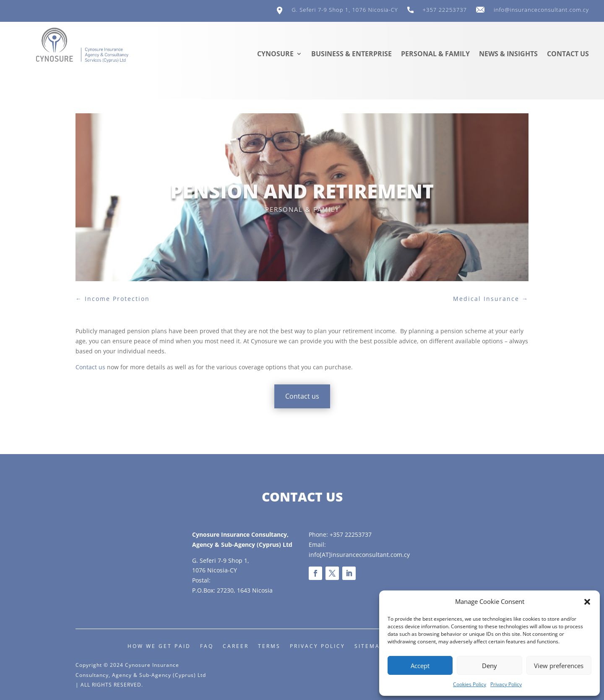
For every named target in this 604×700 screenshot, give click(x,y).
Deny (489, 666)
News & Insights (508, 55)
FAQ (207, 646)
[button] (587, 602)
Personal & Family (435, 55)
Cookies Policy (470, 684)
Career (236, 646)
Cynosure (275, 55)
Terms (269, 646)
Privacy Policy (506, 684)
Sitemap (369, 646)
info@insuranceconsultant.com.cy (541, 10)
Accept (420, 666)
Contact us (568, 55)
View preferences (559, 666)
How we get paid (159, 646)
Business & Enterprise (351, 55)
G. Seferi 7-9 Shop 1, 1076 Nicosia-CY (345, 10)
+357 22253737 (445, 10)
